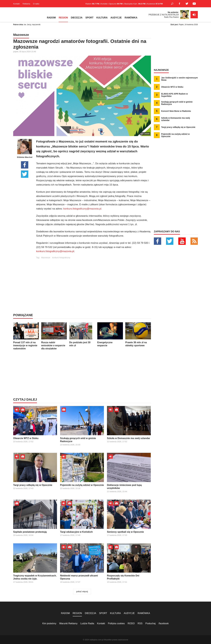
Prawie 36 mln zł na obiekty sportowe (138, 335)
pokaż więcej (82, 591)
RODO (131, 623)
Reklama (26, 4)
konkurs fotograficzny (61, 258)
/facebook (164, 623)
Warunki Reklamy (68, 623)
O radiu (36, 4)
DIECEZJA (77, 18)
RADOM (51, 18)
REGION (63, 18)
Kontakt (16, 4)
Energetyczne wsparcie (110, 335)
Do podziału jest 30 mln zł (82, 335)
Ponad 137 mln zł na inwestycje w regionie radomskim (26, 336)
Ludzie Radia (87, 623)
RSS (140, 623)
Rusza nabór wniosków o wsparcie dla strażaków (54, 336)
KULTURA (102, 18)
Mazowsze (46, 258)
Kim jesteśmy (49, 623)
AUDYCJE (116, 18)
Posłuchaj (150, 623)
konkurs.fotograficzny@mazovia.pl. (83, 209)
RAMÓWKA (131, 18)
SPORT (89, 18)
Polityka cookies (116, 623)
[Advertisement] (93, 279)
